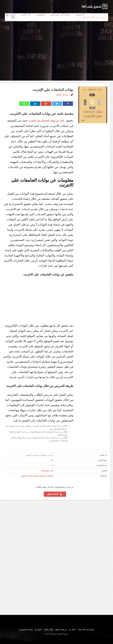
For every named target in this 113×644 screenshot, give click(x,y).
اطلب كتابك (48, 630)
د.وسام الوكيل (62, 95)
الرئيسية (80, 15)
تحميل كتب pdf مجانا (86, 630)
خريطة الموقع (61, 630)
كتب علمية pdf (47, 471)
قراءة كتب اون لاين (60, 15)
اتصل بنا (11, 15)
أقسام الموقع (55, 494)
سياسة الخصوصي (26, 630)
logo (95, 6)
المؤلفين (40, 15)
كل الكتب (26, 15)
